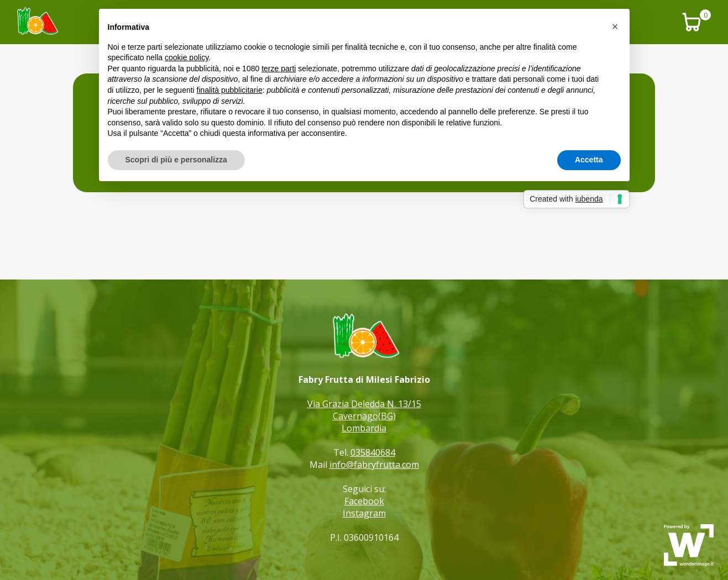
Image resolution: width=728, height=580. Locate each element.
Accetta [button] (589, 160)
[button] (615, 27)
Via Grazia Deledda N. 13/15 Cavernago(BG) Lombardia (364, 416)
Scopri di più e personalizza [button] (176, 160)
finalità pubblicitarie (230, 90)
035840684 (373, 452)
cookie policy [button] (187, 57)
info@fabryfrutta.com (374, 465)
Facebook (364, 501)
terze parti (279, 68)
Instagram (364, 513)
